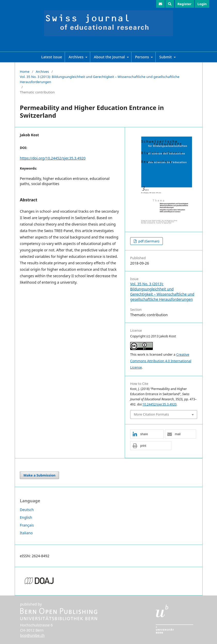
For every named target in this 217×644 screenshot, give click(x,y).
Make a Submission (39, 475)
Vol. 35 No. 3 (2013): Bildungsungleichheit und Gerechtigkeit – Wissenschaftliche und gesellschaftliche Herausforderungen (100, 79)
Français (27, 525)
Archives (77, 57)
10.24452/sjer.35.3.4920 (160, 404)
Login (202, 4)
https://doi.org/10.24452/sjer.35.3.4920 (53, 158)
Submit (166, 57)
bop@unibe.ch (32, 635)
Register (185, 4)
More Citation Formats (151, 414)
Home (25, 71)
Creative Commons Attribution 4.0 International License (161, 361)
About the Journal (110, 57)
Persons (143, 57)
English (26, 517)
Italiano (26, 533)
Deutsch (27, 510)
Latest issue (52, 57)
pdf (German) (148, 241)
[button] (147, 434)
